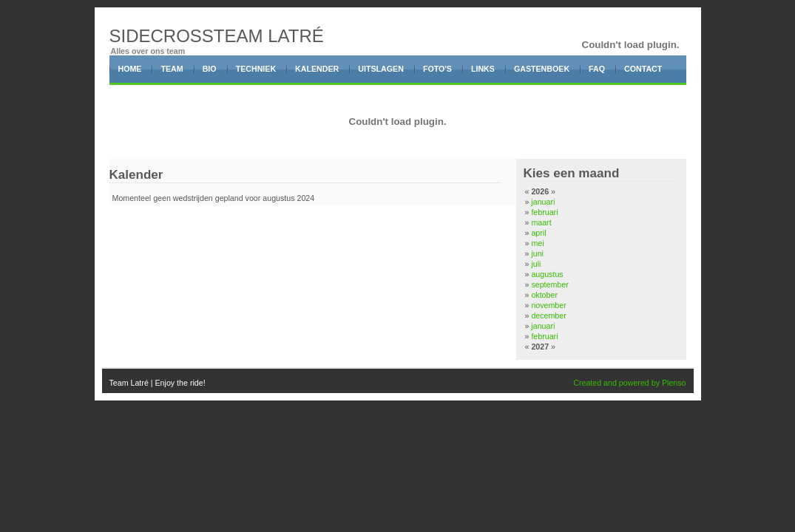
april (538, 233)
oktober (544, 295)
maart (541, 222)
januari (543, 202)
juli (536, 264)
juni (537, 253)
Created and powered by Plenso (629, 383)
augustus (547, 274)
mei (537, 243)
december (548, 316)
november (548, 305)
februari (544, 212)
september (549, 284)
